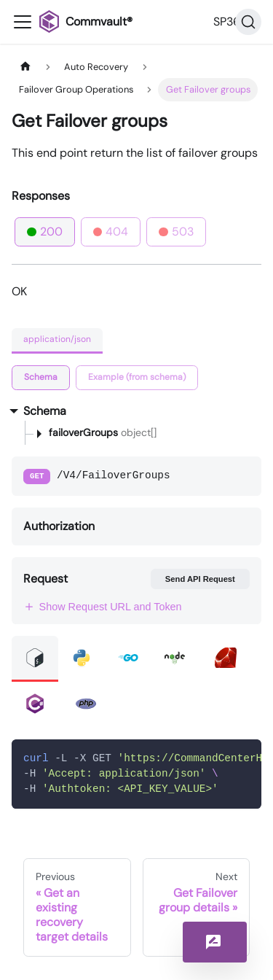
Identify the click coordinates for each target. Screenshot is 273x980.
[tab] (41, 378)
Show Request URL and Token (103, 607)
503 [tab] (176, 232)
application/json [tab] (57, 339)
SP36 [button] (227, 22)
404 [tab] (111, 232)
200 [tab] (45, 232)
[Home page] (25, 67)
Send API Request (200, 579)
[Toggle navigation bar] (23, 22)
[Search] (248, 22)
